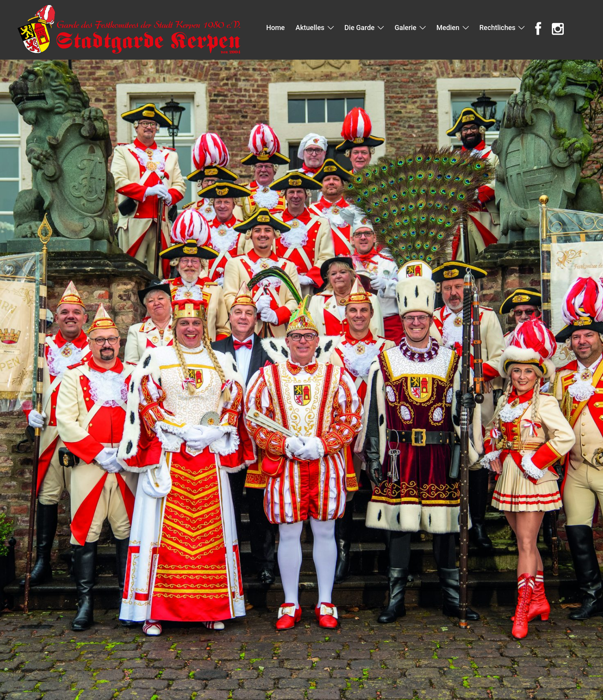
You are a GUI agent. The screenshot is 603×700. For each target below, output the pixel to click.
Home (275, 28)
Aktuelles (310, 28)
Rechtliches (498, 28)
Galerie (406, 28)
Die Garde (360, 28)
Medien (448, 28)
